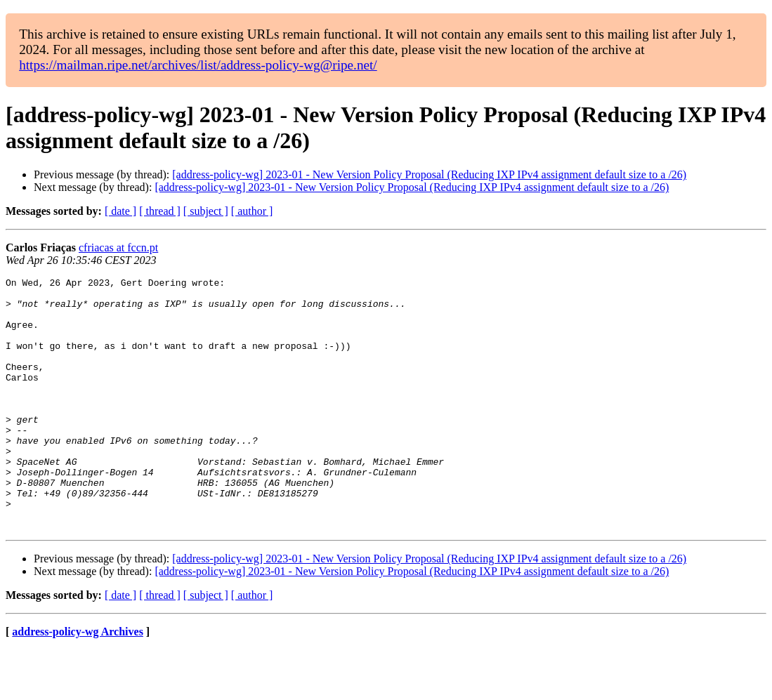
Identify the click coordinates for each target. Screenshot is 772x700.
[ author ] (252, 211)
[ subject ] (206, 211)
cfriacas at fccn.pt (118, 247)
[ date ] (120, 211)
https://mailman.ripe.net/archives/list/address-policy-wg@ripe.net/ (198, 65)
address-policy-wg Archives (78, 682)
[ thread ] (160, 211)
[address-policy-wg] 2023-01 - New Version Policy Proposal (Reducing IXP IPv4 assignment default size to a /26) (429, 174)
